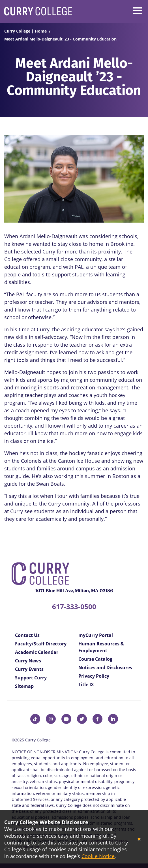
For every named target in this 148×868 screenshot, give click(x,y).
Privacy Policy (94, 676)
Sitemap (24, 686)
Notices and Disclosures (105, 667)
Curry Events (29, 669)
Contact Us (27, 635)
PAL (79, 267)
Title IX (86, 684)
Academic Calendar (37, 652)
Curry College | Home (25, 31)
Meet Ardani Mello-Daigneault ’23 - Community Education (60, 39)
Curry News (28, 661)
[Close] (139, 839)
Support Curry (31, 678)
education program (27, 267)
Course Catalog (95, 659)
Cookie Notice (98, 856)
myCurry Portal (96, 635)
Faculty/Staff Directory (41, 644)
